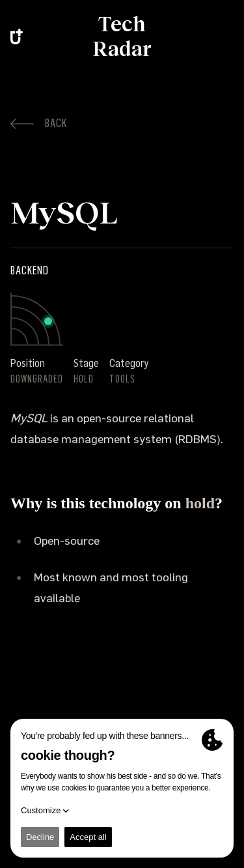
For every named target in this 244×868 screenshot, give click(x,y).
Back (39, 123)
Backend (30, 270)
